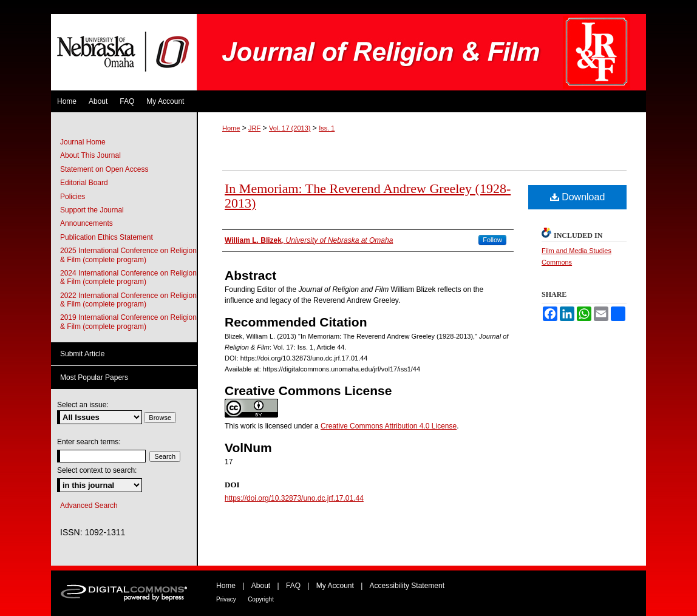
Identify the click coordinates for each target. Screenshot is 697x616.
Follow (492, 240)
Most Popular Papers (94, 377)
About (261, 586)
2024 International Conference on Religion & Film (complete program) (128, 277)
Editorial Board (84, 183)
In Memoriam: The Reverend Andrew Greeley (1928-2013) (368, 196)
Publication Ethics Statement (107, 237)
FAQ (293, 586)
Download (578, 197)
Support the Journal (92, 210)
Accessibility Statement (407, 586)
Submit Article (82, 354)
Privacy (226, 599)
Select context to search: (97, 470)
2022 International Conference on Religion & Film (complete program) (128, 300)
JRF (254, 128)
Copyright (261, 599)
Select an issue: (83, 405)
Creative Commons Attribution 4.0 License (389, 426)
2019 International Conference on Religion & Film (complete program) (128, 322)
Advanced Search (89, 506)
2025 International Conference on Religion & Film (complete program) (128, 255)
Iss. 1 (327, 128)
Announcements (87, 223)
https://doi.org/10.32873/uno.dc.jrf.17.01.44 (294, 498)
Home (231, 128)
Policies (73, 197)
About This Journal (90, 155)
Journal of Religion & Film (421, 52)
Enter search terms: (89, 442)
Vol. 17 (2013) (290, 128)
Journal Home (83, 142)
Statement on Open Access (104, 169)
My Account (335, 586)
